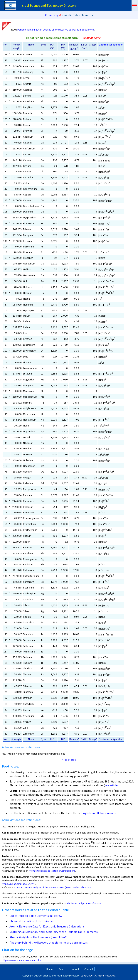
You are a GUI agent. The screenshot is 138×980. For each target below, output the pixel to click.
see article (111, 785)
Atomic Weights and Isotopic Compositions (52, 871)
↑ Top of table (69, 760)
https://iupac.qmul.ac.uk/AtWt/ (19, 884)
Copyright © (29, 975)
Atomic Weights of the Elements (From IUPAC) (38, 937)
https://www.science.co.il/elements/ (22, 960)
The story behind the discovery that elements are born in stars (49, 943)
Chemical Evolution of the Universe (31, 921)
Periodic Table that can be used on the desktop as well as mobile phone (56, 29)
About (76, 969)
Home (49, 969)
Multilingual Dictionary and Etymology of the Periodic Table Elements (54, 932)
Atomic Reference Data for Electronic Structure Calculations (47, 926)
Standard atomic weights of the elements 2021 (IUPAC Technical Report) (53, 887)
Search (62, 969)
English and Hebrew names (99, 813)
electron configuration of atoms (84, 903)
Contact (89, 969)
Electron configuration (111, 44)
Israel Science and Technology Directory (58, 975)
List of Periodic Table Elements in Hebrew (36, 916)
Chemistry (52, 15)
